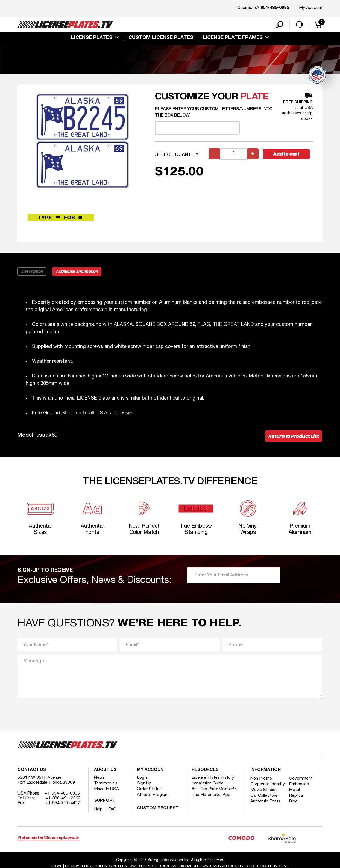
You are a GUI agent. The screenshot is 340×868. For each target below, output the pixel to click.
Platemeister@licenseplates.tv (48, 842)
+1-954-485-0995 (62, 797)
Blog (294, 810)
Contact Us (32, 774)
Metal (295, 799)
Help (99, 813)
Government (302, 782)
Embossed (300, 788)
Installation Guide (208, 787)
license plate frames (233, 39)
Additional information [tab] (78, 272)
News (100, 781)
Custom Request (158, 812)
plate (255, 98)
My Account (311, 8)
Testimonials (106, 787)
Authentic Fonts (266, 810)
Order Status (149, 793)
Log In (143, 781)
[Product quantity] (234, 155)
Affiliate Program (153, 799)
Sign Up (144, 787)
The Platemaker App (211, 799)
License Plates (92, 39)
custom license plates (161, 39)
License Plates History (213, 781)
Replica (297, 804)
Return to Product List (293, 437)
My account (152, 774)
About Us (105, 774)
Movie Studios (264, 799)
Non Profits (262, 782)
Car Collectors (264, 804)
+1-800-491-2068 (63, 802)
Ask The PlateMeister (214, 793)
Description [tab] (32, 272)
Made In (107, 793)
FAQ (113, 813)
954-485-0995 (275, 8)
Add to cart (288, 155)
